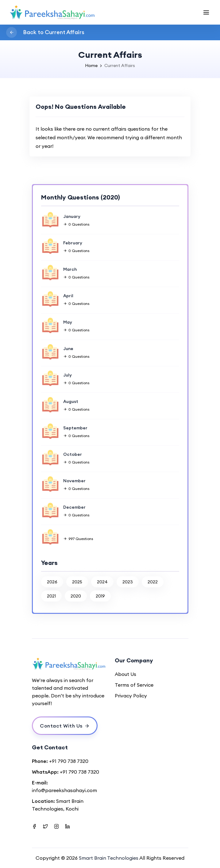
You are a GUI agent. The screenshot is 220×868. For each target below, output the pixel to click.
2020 (76, 596)
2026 (52, 582)
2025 (77, 582)
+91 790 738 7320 (69, 761)
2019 (100, 596)
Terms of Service (134, 685)
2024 (102, 582)
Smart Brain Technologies (109, 858)
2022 (153, 582)
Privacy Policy (131, 696)
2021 (51, 596)
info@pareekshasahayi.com (64, 790)
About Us (125, 674)
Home (91, 65)
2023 (128, 582)
